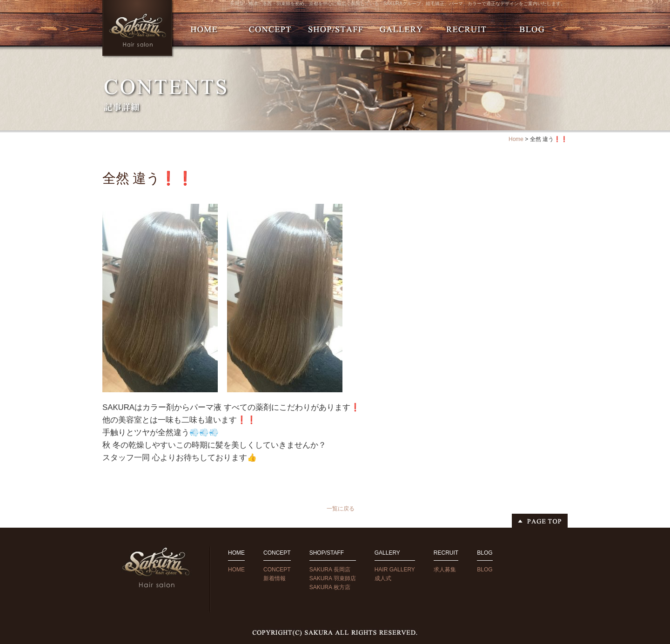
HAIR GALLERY (395, 570)
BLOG (485, 570)
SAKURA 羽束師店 (333, 578)
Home (516, 139)
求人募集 (445, 570)
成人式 (383, 578)
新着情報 (275, 578)
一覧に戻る (341, 509)
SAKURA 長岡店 (330, 570)
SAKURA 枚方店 (330, 587)
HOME (236, 570)
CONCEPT (277, 570)
